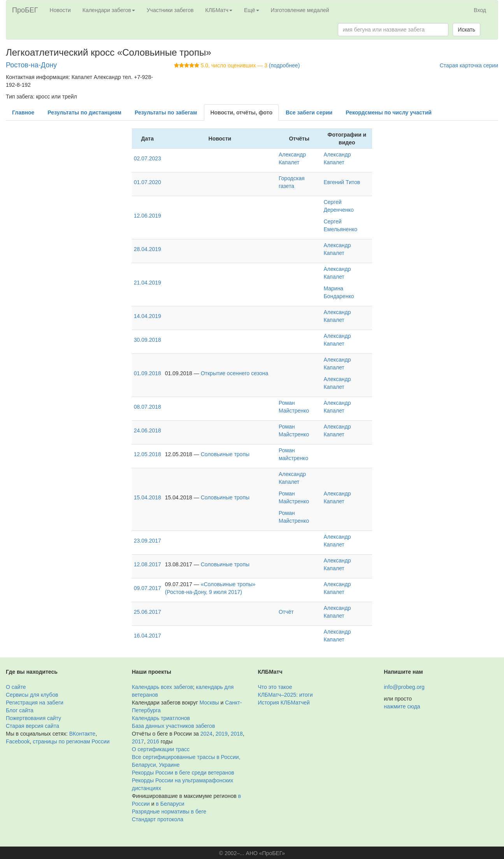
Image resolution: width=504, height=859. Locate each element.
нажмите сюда (402, 706)
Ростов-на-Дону (31, 65)
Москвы (209, 703)
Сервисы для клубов (32, 695)
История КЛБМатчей (284, 703)
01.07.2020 (148, 182)
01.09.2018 (148, 373)
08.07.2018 (148, 407)
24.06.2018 (148, 430)
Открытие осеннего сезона (235, 373)
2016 (153, 741)
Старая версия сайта (32, 726)
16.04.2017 (148, 636)
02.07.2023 (148, 158)
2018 (237, 734)
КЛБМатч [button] (219, 10)
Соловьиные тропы (225, 454)
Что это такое (275, 687)
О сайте (16, 687)
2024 (206, 734)
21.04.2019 (148, 283)
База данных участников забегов (174, 726)
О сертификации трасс (161, 749)
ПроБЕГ (25, 10)
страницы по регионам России (71, 741)
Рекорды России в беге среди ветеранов (183, 773)
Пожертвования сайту (33, 718)
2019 (222, 734)
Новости (60, 10)
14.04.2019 (148, 316)
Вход (480, 10)
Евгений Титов (342, 182)
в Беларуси (170, 804)
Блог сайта (20, 710)
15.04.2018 (148, 497)
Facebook (18, 741)
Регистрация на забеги (35, 703)
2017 (138, 741)
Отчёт (286, 612)
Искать (466, 30)
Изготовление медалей (300, 10)
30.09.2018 (148, 340)
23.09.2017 (148, 541)
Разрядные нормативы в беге (169, 812)
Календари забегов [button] (109, 10)
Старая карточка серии (469, 65)
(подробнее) (284, 65)
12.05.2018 (148, 454)
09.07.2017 (148, 588)
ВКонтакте (82, 734)
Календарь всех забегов (162, 687)
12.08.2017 (148, 564)
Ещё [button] (252, 10)
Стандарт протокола (158, 819)
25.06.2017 (148, 612)
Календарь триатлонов (161, 718)
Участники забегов (170, 10)
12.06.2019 (148, 216)
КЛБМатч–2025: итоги (285, 695)
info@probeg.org (404, 687)
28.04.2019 (148, 249)
